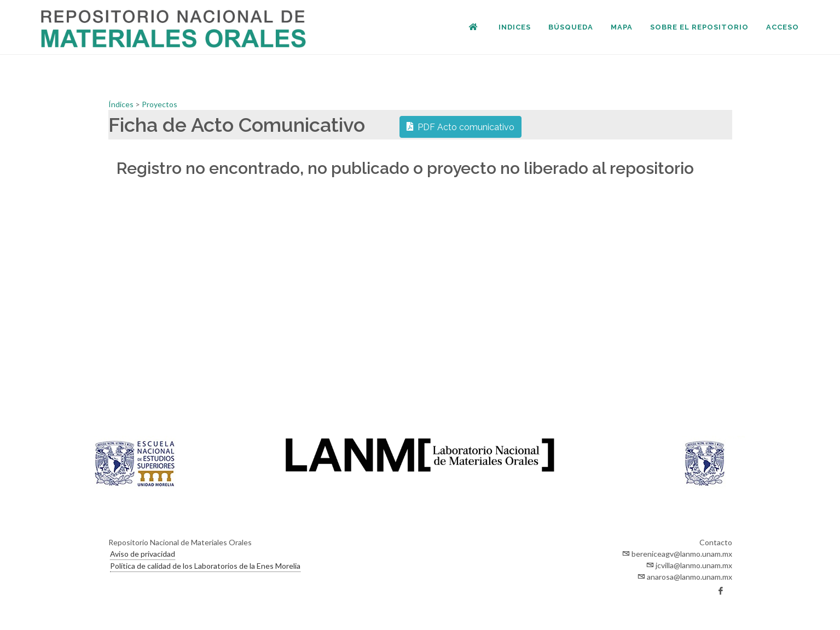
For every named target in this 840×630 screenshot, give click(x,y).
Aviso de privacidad (143, 554)
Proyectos (160, 104)
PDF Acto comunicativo (460, 126)
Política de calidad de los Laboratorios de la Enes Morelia (205, 566)
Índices (122, 104)
